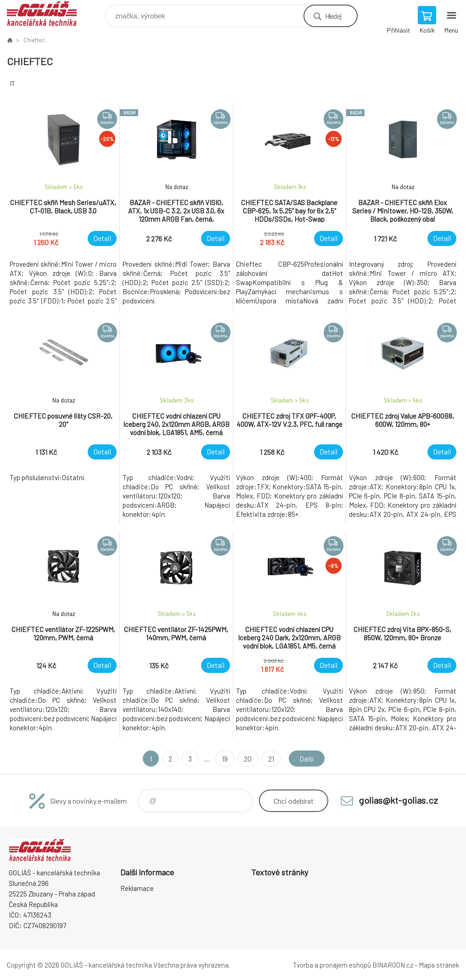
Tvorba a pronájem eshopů (332, 965)
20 (246, 759)
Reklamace (137, 888)
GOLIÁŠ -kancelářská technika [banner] (48, 14)
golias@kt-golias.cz (398, 800)
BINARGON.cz (393, 965)
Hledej (333, 16)
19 (223, 759)
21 (269, 759)
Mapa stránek (439, 965)
